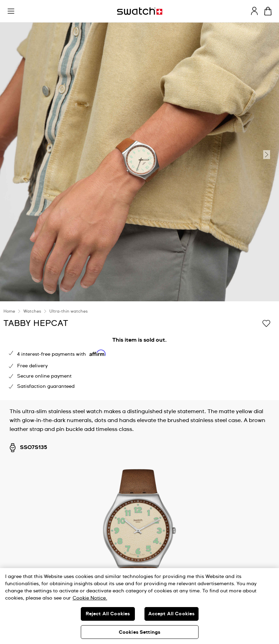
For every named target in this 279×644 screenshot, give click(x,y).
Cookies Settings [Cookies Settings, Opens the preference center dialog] (139, 632)
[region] (139, 606)
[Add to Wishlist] (266, 323)
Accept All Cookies (172, 614)
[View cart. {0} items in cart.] (268, 11)
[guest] (254, 11)
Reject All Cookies (108, 614)
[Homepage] (140, 11)
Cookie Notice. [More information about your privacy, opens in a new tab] (90, 598)
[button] (11, 11)
